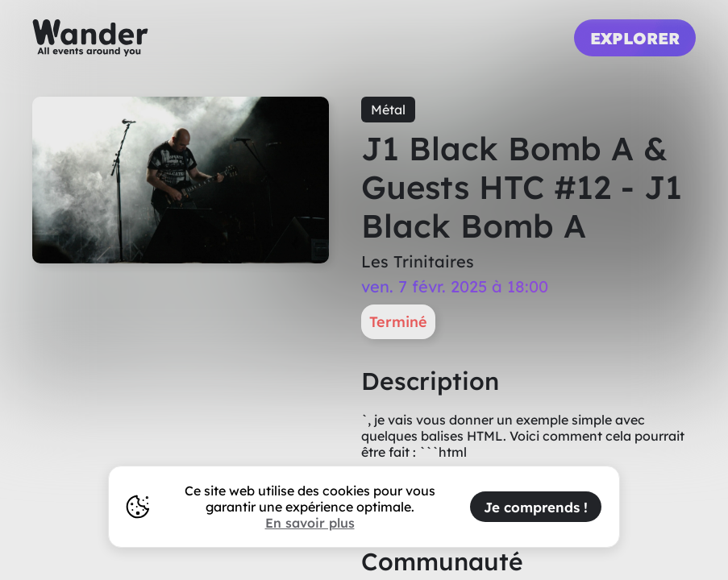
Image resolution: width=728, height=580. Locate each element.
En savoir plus (310, 523)
